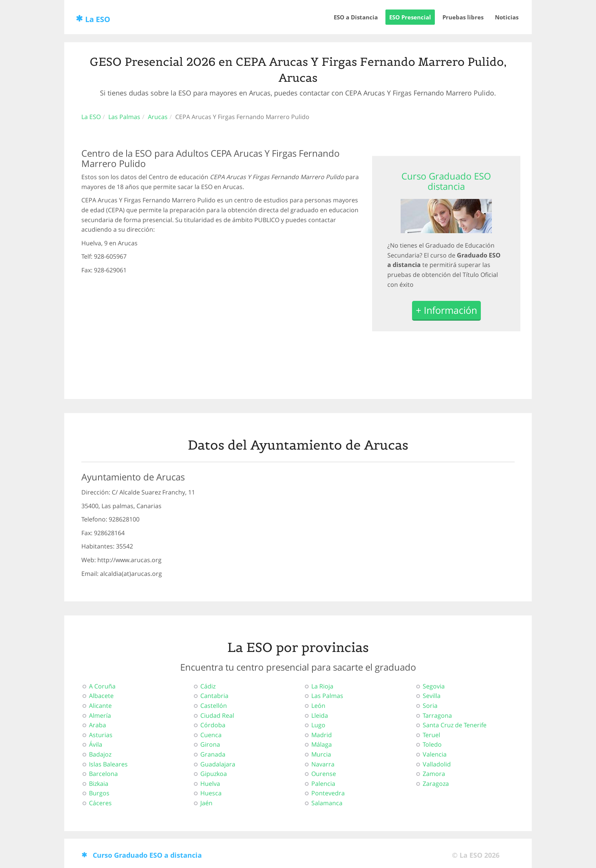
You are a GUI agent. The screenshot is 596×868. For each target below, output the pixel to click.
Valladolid (437, 764)
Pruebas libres (463, 17)
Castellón (214, 706)
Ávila (96, 744)
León (318, 706)
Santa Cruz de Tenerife (455, 725)
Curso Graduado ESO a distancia (147, 855)
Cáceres (100, 803)
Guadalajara (218, 764)
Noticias (507, 17)
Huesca (211, 793)
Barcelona (103, 774)
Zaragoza (436, 784)
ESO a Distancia (356, 17)
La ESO (98, 19)
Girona (210, 744)
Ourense (324, 774)
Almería (100, 715)
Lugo (318, 725)
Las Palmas (124, 117)
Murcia (321, 754)
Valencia (435, 754)
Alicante (100, 706)
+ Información (446, 310)
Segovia (434, 686)
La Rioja (322, 686)
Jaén (206, 803)
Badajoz (100, 754)
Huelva (210, 784)
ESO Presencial (410, 17)
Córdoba (213, 725)
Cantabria (214, 696)
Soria (430, 706)
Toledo (432, 744)
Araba (97, 725)
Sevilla (432, 696)
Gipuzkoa (214, 774)
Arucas (158, 117)
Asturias (101, 735)
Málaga (322, 744)
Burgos (99, 793)
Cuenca (211, 735)
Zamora (434, 774)
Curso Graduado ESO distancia (446, 181)
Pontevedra (328, 793)
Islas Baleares (108, 764)
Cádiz (208, 686)
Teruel (431, 735)
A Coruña (102, 686)
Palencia (323, 784)
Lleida (320, 715)
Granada (213, 754)
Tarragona (437, 715)
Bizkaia (99, 784)
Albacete (101, 696)
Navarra (323, 764)
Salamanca (327, 803)
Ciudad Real (217, 715)
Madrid (322, 735)
